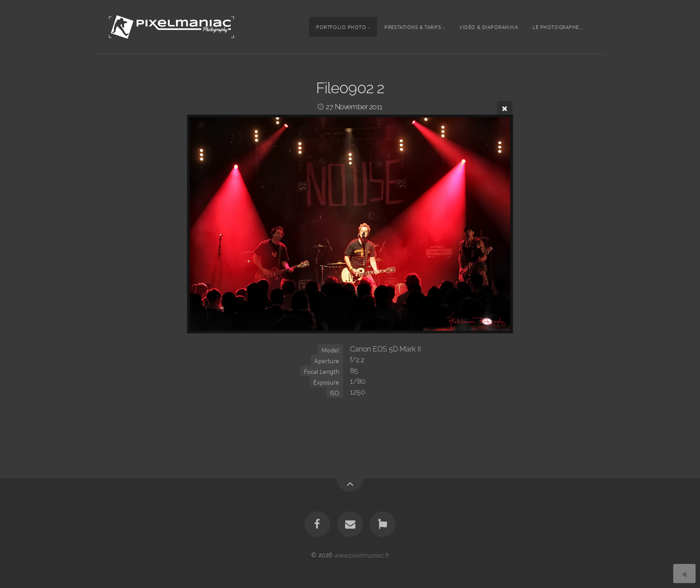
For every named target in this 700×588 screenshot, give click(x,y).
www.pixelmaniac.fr (362, 555)
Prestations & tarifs (413, 27)
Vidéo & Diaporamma (489, 27)
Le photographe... (558, 27)
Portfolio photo (341, 27)
